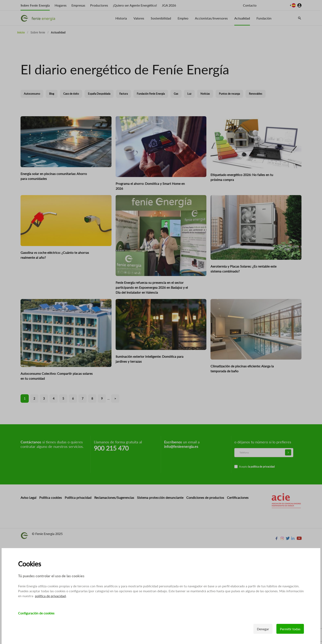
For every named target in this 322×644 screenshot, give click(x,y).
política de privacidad (50, 596)
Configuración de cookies (36, 613)
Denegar (263, 629)
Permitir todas (290, 629)
